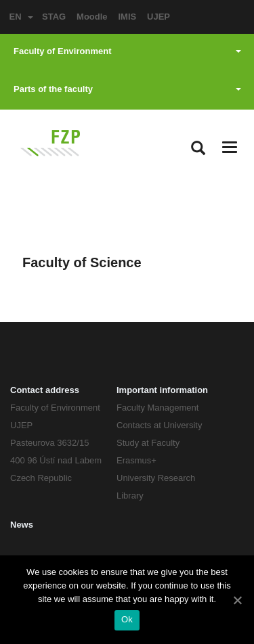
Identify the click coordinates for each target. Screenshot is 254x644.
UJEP (158, 17)
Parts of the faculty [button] (127, 89)
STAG (54, 17)
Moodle (92, 17)
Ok (127, 619)
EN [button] (21, 17)
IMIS (127, 17)
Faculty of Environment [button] (127, 51)
